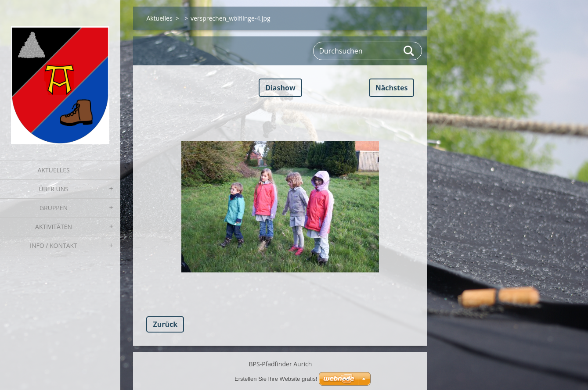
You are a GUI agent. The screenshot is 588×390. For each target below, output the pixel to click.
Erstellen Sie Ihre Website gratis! (276, 379)
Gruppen (54, 208)
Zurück (165, 324)
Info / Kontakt (54, 245)
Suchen (409, 51)
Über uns (54, 189)
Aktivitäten (54, 227)
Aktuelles (53, 170)
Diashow (280, 88)
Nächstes (392, 88)
